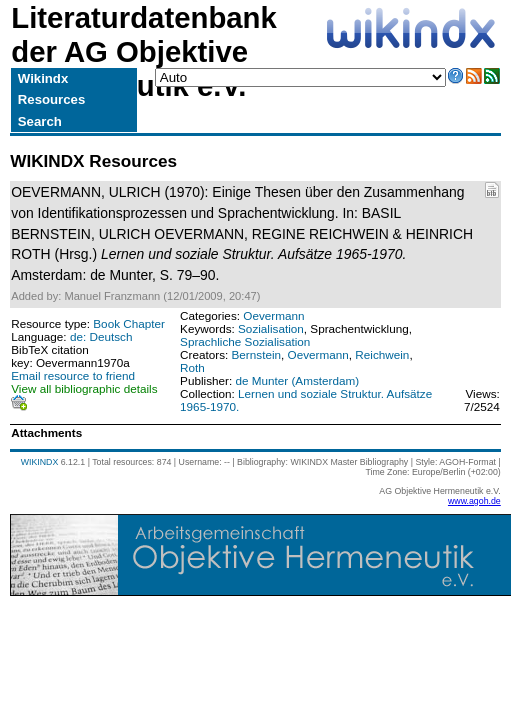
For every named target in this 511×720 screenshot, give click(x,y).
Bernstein (257, 354)
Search (40, 121)
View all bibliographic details (84, 388)
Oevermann (273, 315)
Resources (51, 99)
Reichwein (382, 354)
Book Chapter (129, 323)
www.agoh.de (474, 501)
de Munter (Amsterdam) (297, 380)
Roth (192, 367)
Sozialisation (271, 328)
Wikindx (43, 78)
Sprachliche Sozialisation (245, 341)
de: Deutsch (101, 336)
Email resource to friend (73, 375)
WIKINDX (40, 462)
